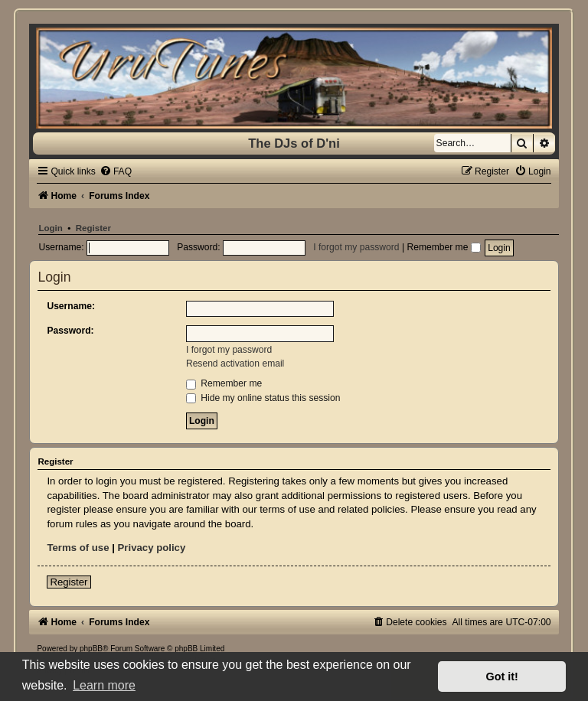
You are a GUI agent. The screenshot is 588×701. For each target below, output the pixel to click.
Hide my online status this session (263, 398)
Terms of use (78, 548)
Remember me (443, 247)
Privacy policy (152, 548)
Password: (70, 331)
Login (50, 228)
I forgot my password (356, 247)
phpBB (91, 649)
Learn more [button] (104, 685)
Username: (71, 306)
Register (93, 228)
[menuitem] (116, 171)
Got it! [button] (502, 677)
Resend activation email (235, 364)
